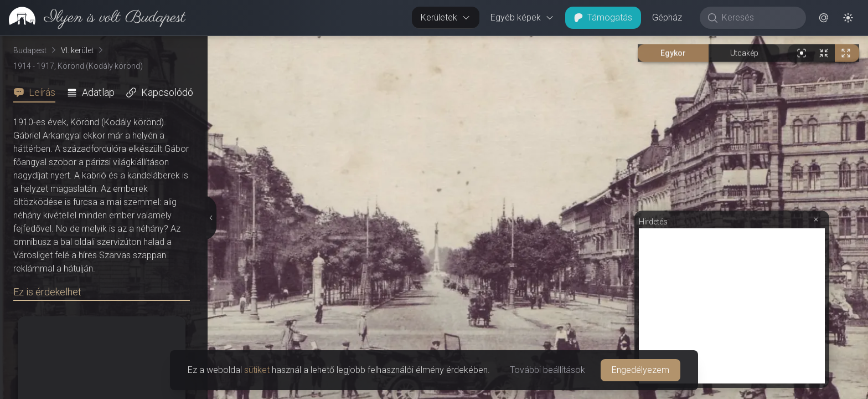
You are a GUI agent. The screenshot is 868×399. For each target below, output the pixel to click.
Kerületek (446, 17)
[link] (93, 18)
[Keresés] (759, 18)
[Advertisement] (732, 306)
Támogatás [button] (603, 17)
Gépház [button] (667, 17)
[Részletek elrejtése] (211, 218)
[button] (824, 18)
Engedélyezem (640, 370)
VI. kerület (77, 50)
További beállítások (547, 370)
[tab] (38, 93)
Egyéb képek (522, 17)
